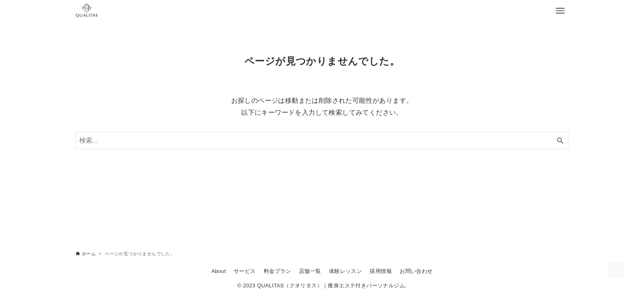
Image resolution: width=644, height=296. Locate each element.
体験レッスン (345, 271)
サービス (245, 271)
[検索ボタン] (560, 141)
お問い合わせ (416, 271)
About (218, 271)
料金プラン (277, 271)
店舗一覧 (310, 271)
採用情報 (381, 271)
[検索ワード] (322, 141)
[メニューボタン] (560, 11)
